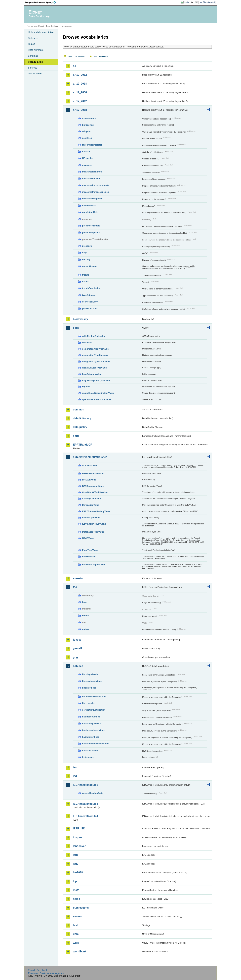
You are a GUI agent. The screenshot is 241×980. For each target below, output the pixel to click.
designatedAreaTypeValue (95, 349)
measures (87, 165)
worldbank (80, 952)
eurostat (78, 578)
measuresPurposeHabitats (96, 185)
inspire (77, 837)
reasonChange (90, 266)
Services (33, 68)
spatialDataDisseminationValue (98, 393)
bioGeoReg (88, 125)
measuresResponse (92, 199)
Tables (31, 44)
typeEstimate (89, 295)
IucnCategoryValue (92, 374)
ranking (86, 259)
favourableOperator (92, 145)
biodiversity (81, 319)
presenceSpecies (91, 232)
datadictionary (82, 418)
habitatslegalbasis (91, 723)
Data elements (36, 50)
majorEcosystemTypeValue (96, 380)
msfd (76, 890)
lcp (75, 881)
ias (75, 767)
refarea (86, 616)
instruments (88, 757)
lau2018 (78, 872)
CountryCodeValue (92, 499)
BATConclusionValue (93, 486)
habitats (86, 151)
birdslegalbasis (90, 674)
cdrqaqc (86, 131)
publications (81, 908)
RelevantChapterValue (93, 564)
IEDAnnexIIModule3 (85, 804)
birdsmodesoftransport (94, 696)
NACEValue (88, 538)
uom (76, 934)
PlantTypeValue (90, 550)
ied (75, 776)
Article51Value (90, 465)
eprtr (76, 436)
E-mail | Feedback (38, 970)
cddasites (87, 343)
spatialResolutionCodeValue (97, 399)
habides (78, 666)
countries (87, 138)
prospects (87, 246)
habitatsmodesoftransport (95, 744)
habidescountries (91, 717)
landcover (79, 846)
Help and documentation (41, 32)
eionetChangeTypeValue (94, 368)
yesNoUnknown (90, 308)
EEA (42, 2)
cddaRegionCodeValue (94, 336)
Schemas (33, 56)
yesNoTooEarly (90, 302)
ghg (75, 657)
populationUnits (90, 212)
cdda (76, 328)
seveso (77, 916)
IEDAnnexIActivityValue (94, 524)
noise (76, 899)
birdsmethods (89, 688)
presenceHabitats (91, 226)
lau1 (76, 855)
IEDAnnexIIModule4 (85, 816)
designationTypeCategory (95, 355)
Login (186, 2)
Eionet (41, 26)
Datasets (33, 38)
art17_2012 (80, 101)
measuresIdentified (92, 172)
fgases (77, 640)
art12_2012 (80, 75)
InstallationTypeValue (93, 532)
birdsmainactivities (92, 681)
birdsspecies (89, 703)
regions (86, 387)
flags (85, 602)
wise (76, 943)
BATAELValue (89, 480)
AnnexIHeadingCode (93, 793)
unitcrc (86, 629)
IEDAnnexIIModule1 (85, 785)
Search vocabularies (77, 56)
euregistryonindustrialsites (90, 457)
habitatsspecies (90, 750)
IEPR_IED (79, 829)
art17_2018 (80, 110)
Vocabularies (35, 62)
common (79, 410)
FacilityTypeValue (91, 518)
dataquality (80, 427)
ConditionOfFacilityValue (95, 492)
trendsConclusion (91, 288)
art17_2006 (80, 92)
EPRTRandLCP (83, 445)
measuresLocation (92, 178)
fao (75, 587)
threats (86, 275)
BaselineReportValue (93, 473)
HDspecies (88, 158)
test (75, 925)
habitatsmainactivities (93, 730)
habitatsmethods (91, 737)
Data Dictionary (53, 26)
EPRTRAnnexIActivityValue (96, 511)
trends (85, 282)
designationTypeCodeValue (96, 361)
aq (75, 66)
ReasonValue (89, 556)
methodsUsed (89, 205)
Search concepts (101, 56)
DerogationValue (91, 505)
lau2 (76, 864)
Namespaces (35, 74)
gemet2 (78, 648)
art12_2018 (80, 84)
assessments (89, 118)
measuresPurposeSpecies (95, 192)
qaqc (85, 253)
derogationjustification (94, 710)
